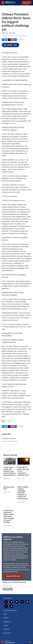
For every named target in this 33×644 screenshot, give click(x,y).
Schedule (6, 618)
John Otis (12, 33)
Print (22, 39)
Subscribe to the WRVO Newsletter (14, 582)
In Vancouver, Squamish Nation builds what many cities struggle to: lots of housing (9, 516)
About (5, 614)
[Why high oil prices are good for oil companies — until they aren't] (24, 461)
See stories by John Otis (10, 441)
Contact (6, 625)
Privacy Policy (7, 633)
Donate (27, 3)
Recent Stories (10, 455)
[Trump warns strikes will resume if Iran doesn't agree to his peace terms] (10, 461)
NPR (10, 421)
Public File (6, 629)
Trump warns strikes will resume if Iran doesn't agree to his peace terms (10, 471)
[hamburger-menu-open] (3, 3)
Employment (7, 622)
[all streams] (31, 642)
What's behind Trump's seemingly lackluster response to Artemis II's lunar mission (23, 493)
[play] (3, 642)
